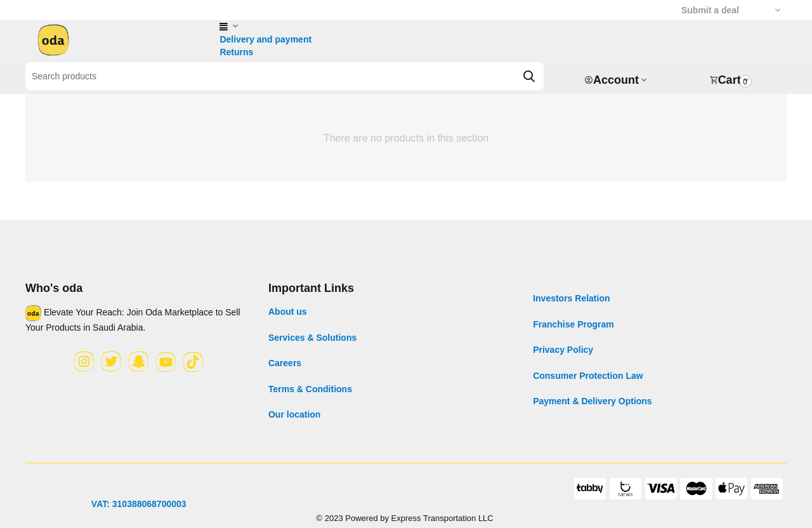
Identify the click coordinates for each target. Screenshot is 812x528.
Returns (236, 52)
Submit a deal (710, 10)
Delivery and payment (265, 39)
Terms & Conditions (310, 389)
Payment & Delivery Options (593, 401)
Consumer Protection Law (588, 376)
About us (288, 312)
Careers (285, 363)
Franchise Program (573, 324)
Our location (294, 414)
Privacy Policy (563, 350)
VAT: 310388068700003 (139, 504)
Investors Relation (571, 298)
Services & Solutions (312, 338)
